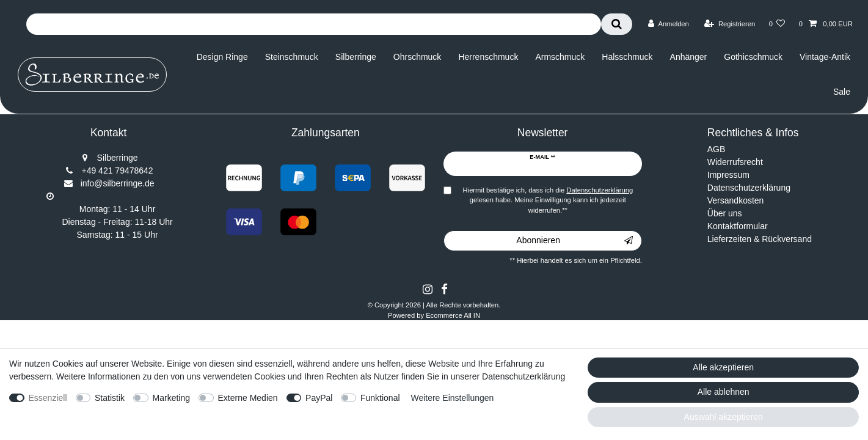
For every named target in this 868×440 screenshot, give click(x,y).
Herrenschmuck (488, 57)
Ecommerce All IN (453, 315)
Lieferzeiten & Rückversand (760, 239)
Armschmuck (560, 57)
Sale (842, 92)
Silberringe (356, 57)
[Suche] (617, 24)
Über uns (725, 213)
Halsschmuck (627, 57)
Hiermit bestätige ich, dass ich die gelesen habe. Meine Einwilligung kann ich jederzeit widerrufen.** (548, 200)
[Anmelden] (669, 24)
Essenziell (48, 398)
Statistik (110, 398)
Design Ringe (222, 57)
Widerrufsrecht (735, 162)
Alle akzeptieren (723, 367)
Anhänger (689, 57)
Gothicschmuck (753, 57)
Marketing (171, 398)
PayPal (319, 398)
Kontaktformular (738, 226)
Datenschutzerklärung (749, 188)
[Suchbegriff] (313, 24)
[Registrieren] (730, 24)
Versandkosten (736, 200)
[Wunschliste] (777, 24)
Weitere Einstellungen (452, 398)
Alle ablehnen (724, 392)
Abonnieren (574, 241)
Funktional (380, 398)
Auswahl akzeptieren (724, 417)
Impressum (728, 175)
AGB (717, 149)
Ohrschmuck (418, 57)
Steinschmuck (292, 57)
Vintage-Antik (825, 57)
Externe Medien (248, 398)
